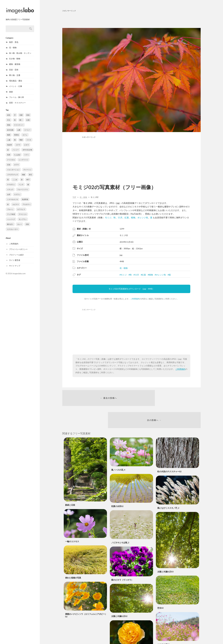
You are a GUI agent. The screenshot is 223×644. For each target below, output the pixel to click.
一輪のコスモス (72, 523)
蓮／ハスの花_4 (118, 452)
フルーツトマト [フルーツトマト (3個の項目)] (23, 186)
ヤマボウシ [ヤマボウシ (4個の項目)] (11, 181)
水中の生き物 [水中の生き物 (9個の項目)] (27, 147)
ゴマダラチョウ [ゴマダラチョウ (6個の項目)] (13, 172)
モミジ (108, 217)
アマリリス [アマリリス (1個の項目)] (23, 211)
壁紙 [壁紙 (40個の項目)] (9, 122)
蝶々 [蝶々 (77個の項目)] (21, 117)
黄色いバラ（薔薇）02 (121, 634)
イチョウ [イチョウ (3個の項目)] (10, 186)
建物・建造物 (15, 61)
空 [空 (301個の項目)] (15, 112)
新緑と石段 (70, 487)
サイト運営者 (15, 257)
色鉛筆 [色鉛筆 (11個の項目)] (9, 142)
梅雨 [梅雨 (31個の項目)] (9, 132)
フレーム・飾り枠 (16, 94)
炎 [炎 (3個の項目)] (8, 201)
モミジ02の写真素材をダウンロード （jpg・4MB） (131, 289)
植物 (133, 217)
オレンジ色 (143, 217)
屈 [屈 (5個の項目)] (8, 177)
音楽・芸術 (14, 67)
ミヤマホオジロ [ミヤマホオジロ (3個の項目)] (13, 196)
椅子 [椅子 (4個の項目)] (28, 177)
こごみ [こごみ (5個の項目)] (15, 177)
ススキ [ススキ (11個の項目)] (29, 137)
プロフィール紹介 (16, 252)
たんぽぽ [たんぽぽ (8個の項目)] (17, 152)
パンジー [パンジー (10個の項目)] (16, 147)
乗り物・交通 (15, 72)
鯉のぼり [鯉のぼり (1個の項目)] (10, 221)
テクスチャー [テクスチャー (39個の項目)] (19, 122)
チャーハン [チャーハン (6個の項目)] (27, 167)
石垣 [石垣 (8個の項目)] (9, 162)
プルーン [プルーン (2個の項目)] (10, 206)
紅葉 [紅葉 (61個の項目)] (28, 117)
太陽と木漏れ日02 (119, 598)
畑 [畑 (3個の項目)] (28, 181)
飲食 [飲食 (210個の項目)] (28, 112)
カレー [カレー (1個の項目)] (20, 221)
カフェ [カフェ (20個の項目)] (25, 132)
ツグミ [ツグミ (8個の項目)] (27, 152)
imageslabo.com (19, 271)
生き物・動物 (15, 56)
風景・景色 (14, 39)
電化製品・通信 (16, 78)
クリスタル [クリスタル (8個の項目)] (11, 157)
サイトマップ (15, 263)
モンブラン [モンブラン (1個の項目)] (23, 216)
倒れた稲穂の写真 (73, 560)
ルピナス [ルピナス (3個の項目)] (16, 201)
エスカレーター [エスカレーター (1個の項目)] (13, 226)
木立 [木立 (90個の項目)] (9, 117)
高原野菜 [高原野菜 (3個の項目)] (25, 196)
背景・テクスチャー (17, 100)
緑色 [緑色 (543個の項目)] (9, 112)
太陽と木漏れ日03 (165, 554)
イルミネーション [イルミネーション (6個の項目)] (13, 167)
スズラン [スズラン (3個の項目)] (17, 191)
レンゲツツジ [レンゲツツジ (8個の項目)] (23, 157)
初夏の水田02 (117, 488)
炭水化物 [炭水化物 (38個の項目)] (10, 127)
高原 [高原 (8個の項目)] (9, 152)
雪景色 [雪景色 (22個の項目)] (16, 132)
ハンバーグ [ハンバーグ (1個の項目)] (11, 216)
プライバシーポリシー (18, 246)
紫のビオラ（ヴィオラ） (122, 562)
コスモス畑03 (163, 626)
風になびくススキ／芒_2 (168, 490)
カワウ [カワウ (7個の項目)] (16, 162)
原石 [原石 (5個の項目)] (30, 172)
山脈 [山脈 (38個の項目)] (19, 127)
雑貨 (11, 89)
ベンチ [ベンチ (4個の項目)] (21, 181)
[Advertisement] (131, 19)
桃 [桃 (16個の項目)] (15, 137)
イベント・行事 (16, 83)
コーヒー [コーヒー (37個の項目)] (27, 127)
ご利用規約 (14, 241)
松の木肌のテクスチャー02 (169, 453)
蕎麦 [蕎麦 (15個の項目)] (21, 137)
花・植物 (13, 45)
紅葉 (127, 217)
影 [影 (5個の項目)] (22, 177)
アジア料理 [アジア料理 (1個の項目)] (11, 211)
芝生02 (160, 590)
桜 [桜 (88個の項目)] (15, 117)
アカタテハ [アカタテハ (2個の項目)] (27, 201)
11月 (120, 217)
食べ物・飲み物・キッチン (20, 50)
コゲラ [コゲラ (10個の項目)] (18, 142)
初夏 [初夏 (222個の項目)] (21, 112)
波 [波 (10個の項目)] (8, 147)
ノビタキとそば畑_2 (120, 524)
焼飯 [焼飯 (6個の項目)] (23, 172)
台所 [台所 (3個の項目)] (9, 191)
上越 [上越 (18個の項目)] (9, 137)
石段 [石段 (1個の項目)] (27, 221)
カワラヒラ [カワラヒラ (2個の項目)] (21, 206)
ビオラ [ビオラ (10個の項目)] (27, 142)
